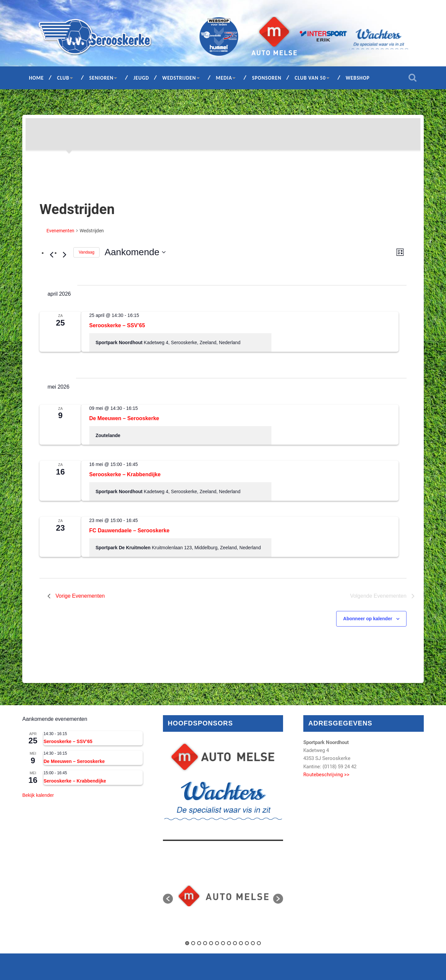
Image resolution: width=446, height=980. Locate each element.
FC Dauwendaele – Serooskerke (129, 530)
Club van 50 (310, 78)
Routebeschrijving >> (326, 775)
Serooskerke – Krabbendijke (125, 474)
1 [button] (187, 943)
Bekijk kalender (38, 795)
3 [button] (199, 943)
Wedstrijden (179, 78)
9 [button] (235, 943)
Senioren (101, 78)
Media (224, 78)
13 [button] (259, 943)
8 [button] (229, 943)
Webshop (358, 78)
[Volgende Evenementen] (64, 255)
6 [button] (217, 943)
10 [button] (241, 943)
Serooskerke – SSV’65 (117, 325)
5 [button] (211, 943)
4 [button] (205, 943)
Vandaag (86, 252)
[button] (168, 899)
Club (63, 78)
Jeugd (141, 78)
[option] (223, 895)
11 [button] (247, 943)
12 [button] (253, 943)
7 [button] (223, 943)
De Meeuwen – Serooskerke (124, 418)
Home (36, 78)
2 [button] (193, 943)
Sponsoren (267, 78)
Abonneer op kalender (368, 619)
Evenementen (60, 231)
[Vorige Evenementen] (51, 255)
